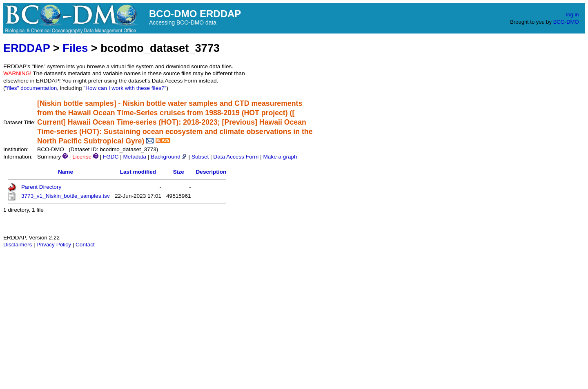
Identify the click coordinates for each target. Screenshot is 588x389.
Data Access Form (236, 157)
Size (179, 172)
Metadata (135, 157)
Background (169, 157)
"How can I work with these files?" (125, 88)
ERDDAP (27, 48)
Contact (85, 245)
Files (75, 48)
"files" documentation (31, 88)
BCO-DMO (566, 22)
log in (572, 15)
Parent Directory (41, 187)
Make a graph (280, 157)
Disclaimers (18, 245)
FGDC (111, 157)
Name (66, 172)
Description (211, 172)
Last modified (138, 172)
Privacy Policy (54, 245)
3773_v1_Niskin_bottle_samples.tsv (66, 196)
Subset (200, 157)
